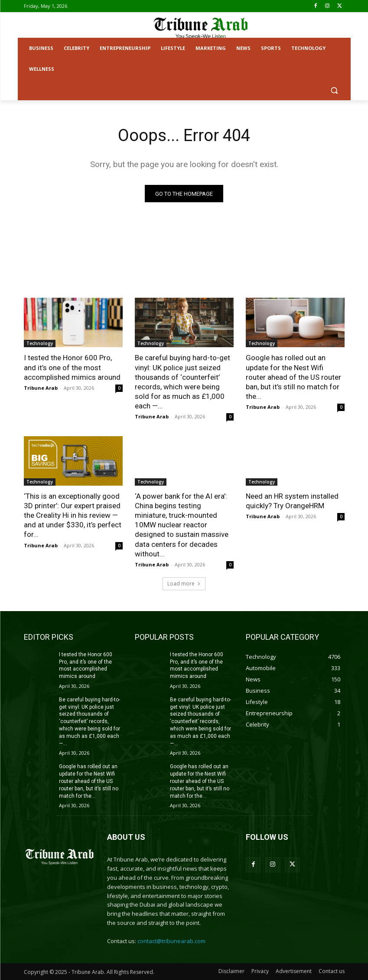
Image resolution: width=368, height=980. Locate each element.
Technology (40, 344)
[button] (334, 90)
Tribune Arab (41, 388)
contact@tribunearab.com (171, 941)
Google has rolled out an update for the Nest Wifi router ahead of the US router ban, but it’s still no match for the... (293, 377)
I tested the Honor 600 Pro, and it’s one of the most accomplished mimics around (72, 368)
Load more (184, 584)
